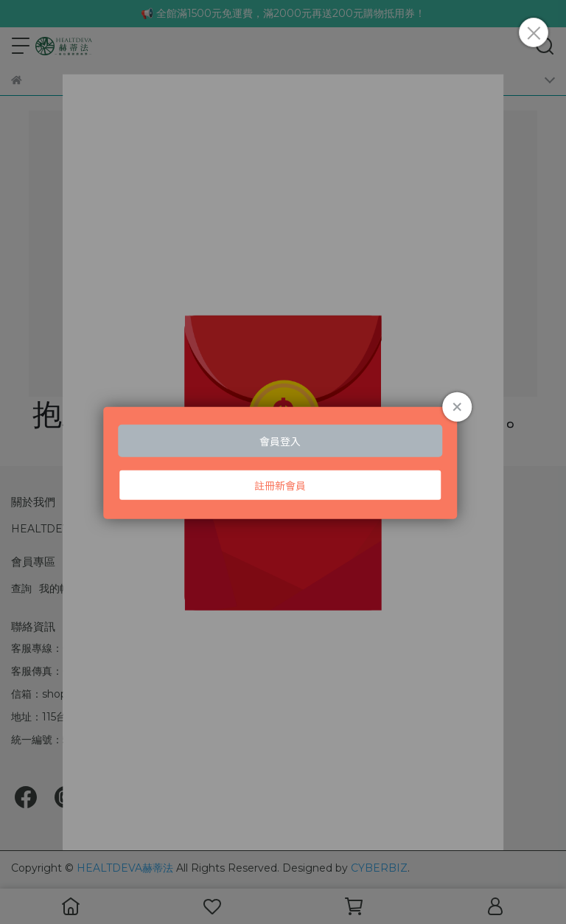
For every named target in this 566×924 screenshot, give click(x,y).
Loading (283, 462)
